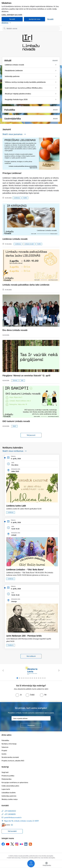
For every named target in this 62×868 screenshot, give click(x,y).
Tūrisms (15, 380)
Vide (22, 380)
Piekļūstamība (6, 779)
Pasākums (11, 645)
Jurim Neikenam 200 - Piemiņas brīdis (24, 636)
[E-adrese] (6, 825)
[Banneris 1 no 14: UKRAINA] (31, 670)
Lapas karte (6, 789)
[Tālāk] (59, 670)
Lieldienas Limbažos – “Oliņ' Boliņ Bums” (25, 570)
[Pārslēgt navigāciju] (31, 864)
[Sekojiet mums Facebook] (3, 844)
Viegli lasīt (5, 772)
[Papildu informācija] (12, 825)
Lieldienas (17, 198)
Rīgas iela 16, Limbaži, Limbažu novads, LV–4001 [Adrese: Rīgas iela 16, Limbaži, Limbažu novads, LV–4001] (22, 821)
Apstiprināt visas (35, 19)
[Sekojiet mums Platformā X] (12, 844)
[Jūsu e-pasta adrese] (31, 718)
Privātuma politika (8, 776)
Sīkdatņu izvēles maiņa (10, 799)
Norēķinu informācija (9, 744)
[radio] (19, 695)
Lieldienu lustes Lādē (16, 506)
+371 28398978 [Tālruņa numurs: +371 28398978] (10, 814)
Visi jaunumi (31, 435)
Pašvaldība (5, 740)
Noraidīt (12, 19)
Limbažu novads (29, 244)
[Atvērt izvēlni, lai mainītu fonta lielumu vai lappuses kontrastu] (46, 864)
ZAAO (14, 426)
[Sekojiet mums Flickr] (21, 844)
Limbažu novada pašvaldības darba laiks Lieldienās (26, 285)
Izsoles (4, 754)
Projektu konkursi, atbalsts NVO (13, 761)
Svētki (25, 198)
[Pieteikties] (31, 725)
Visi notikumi (31, 656)
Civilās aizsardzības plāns (10, 786)
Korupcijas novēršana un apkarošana (15, 782)
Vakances (5, 747)
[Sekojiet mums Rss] (30, 844)
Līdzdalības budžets (9, 793)
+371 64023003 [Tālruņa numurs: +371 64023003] (10, 811)
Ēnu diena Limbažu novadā (15, 330)
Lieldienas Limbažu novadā (15, 239)
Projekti (4, 751)
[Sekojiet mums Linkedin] (26, 844)
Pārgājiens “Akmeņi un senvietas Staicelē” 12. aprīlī (26, 376)
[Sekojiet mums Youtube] (8, 844)
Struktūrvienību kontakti (10, 757)
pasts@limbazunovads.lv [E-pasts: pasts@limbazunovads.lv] (13, 818)
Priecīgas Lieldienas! (12, 173)
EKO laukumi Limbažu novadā (16, 421)
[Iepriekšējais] (3, 670)
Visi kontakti (12, 831)
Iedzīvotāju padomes (9, 796)
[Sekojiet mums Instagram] (17, 844)
